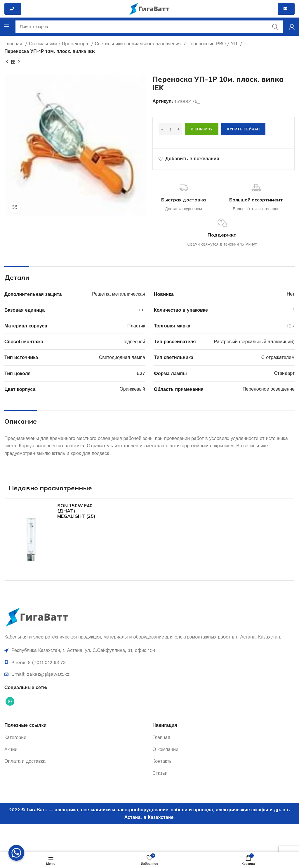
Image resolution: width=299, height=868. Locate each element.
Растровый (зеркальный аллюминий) (254, 342)
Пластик (136, 326)
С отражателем (278, 357)
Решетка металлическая (119, 294)
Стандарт (284, 373)
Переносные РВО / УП (213, 44)
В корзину (202, 129)
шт (142, 310)
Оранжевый (132, 389)
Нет (291, 294)
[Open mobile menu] (7, 27)
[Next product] (19, 62)
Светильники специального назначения (139, 44)
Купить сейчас (243, 129)
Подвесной (133, 342)
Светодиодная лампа (122, 357)
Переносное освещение (269, 389)
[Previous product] (7, 62)
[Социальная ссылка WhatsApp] (10, 701)
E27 (141, 373)
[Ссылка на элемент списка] (149, 650)
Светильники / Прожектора (59, 44)
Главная (14, 44)
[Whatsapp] (16, 853)
